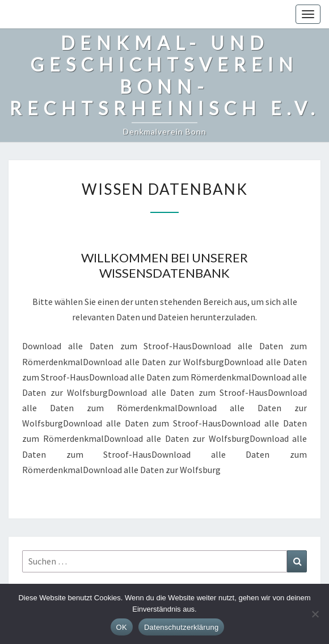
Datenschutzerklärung (181, 627)
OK (122, 627)
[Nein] (315, 614)
